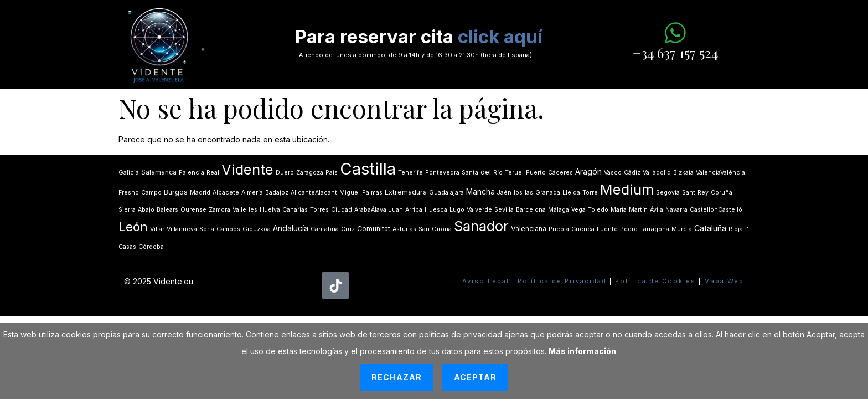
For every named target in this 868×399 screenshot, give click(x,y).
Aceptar (475, 377)
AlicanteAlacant (314, 193)
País (332, 173)
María (619, 210)
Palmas (372, 193)
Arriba (414, 210)
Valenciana (529, 229)
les (253, 210)
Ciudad (342, 210)
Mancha (480, 191)
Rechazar (397, 377)
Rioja (736, 229)
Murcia (682, 229)
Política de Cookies (655, 281)
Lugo (457, 210)
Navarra (676, 210)
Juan (396, 210)
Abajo (146, 210)
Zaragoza (310, 173)
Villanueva (182, 229)
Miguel (350, 193)
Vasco (613, 173)
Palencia (192, 173)
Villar (157, 229)
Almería (252, 193)
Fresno (129, 193)
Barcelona (531, 210)
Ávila (657, 210)
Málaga (559, 210)
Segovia (668, 193)
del (486, 172)
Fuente (607, 229)
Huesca (436, 210)
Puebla (559, 229)
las (529, 193)
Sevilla (504, 210)
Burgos (176, 192)
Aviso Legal (486, 281)
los (518, 193)
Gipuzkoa (257, 229)
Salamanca (159, 172)
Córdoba (151, 247)
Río (498, 173)
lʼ (747, 229)
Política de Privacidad (562, 281)
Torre (590, 193)
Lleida (571, 193)
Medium (627, 189)
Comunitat (374, 229)
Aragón (588, 172)
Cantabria (325, 229)
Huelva (270, 210)
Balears (167, 210)
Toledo (598, 210)
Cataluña (710, 228)
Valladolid (657, 173)
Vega (578, 210)
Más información (582, 351)
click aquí (500, 37)
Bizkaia (683, 173)
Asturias (404, 229)
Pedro (629, 229)
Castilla (368, 169)
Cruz (348, 229)
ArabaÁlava (370, 210)
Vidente (247, 169)
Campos (228, 229)
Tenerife (410, 173)
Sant (689, 193)
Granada (548, 193)
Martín (638, 210)
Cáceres (560, 173)
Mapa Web (724, 281)
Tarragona (655, 229)
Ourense (193, 210)
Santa (470, 173)
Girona (442, 229)
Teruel (514, 173)
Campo (151, 193)
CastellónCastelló (716, 210)
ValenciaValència (720, 173)
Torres (319, 210)
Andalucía (291, 228)
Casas (127, 247)
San (424, 229)
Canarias (295, 210)
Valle (239, 210)
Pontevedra (442, 173)
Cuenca (583, 229)
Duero (285, 173)
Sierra (127, 210)
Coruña (722, 193)
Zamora (219, 210)
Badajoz (277, 193)
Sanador (481, 226)
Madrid (200, 193)
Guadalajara (446, 193)
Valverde (479, 210)
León (133, 227)
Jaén (504, 193)
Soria (207, 229)
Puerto (536, 173)
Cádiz (632, 173)
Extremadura (406, 192)
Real (213, 173)
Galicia (129, 173)
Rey (703, 193)
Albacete (226, 193)
